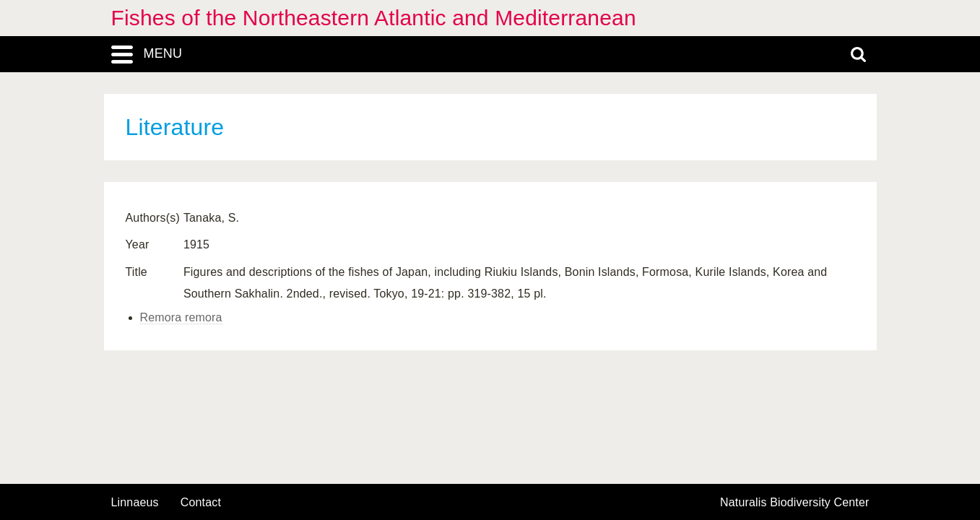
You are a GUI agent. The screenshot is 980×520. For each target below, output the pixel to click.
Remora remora (181, 317)
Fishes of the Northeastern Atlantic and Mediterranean (374, 18)
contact (201, 502)
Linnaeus (135, 503)
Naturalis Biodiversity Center (795, 503)
